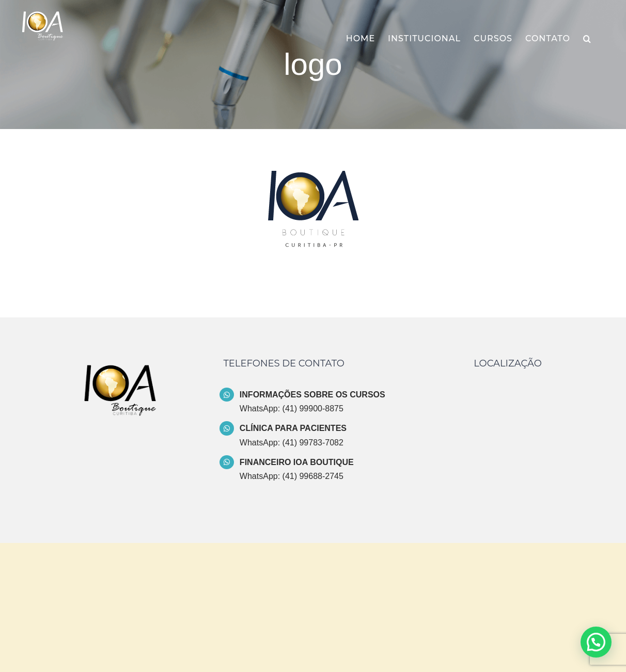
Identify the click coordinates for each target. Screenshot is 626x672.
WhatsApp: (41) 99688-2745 (292, 476)
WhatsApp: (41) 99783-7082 (292, 443)
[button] (587, 39)
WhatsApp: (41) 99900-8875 (292, 409)
